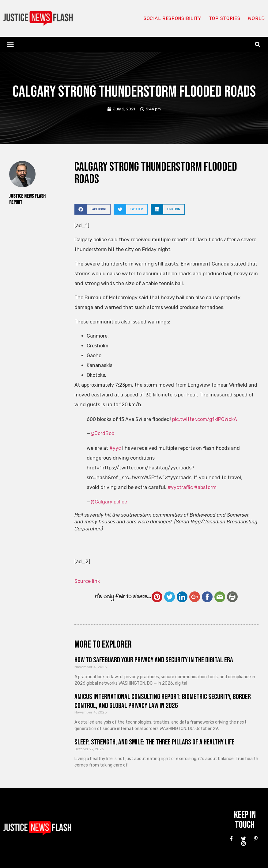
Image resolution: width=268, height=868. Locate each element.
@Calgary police (109, 502)
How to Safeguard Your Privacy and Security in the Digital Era (154, 660)
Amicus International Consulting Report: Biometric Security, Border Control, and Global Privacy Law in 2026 (163, 701)
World (256, 18)
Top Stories (225, 18)
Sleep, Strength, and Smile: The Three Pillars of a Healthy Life (155, 742)
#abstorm (205, 487)
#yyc (115, 448)
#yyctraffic (180, 487)
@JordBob (102, 433)
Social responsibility (172, 18)
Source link (87, 581)
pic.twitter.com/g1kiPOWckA (205, 419)
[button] (10, 44)
